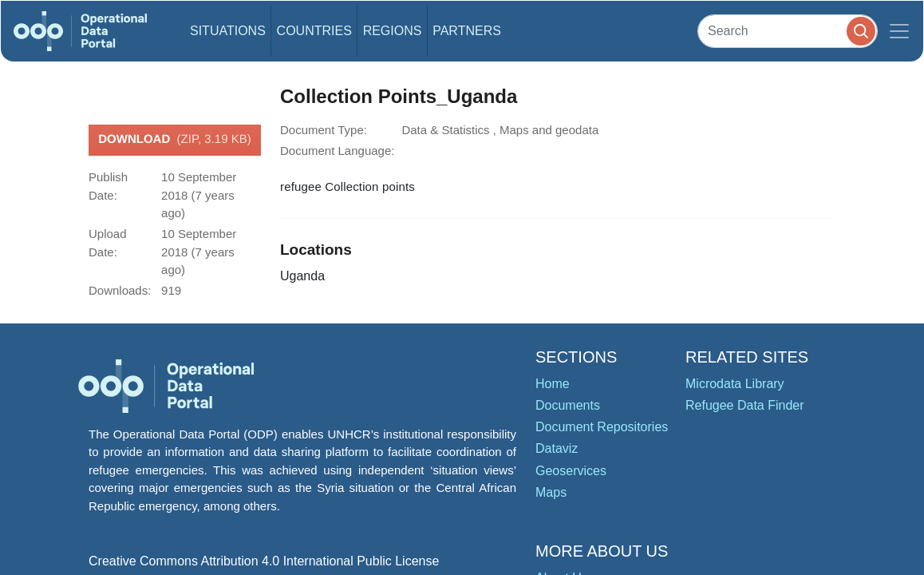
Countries (314, 31)
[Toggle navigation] (899, 31)
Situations (228, 31)
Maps (551, 492)
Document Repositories (602, 427)
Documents (568, 405)
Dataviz (557, 448)
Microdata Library (735, 384)
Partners (467, 31)
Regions (393, 31)
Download (174, 140)
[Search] (788, 31)
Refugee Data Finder (745, 405)
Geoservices (571, 471)
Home (553, 384)
